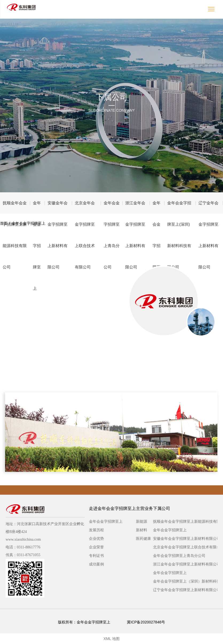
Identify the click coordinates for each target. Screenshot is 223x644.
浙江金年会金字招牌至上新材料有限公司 (135, 207)
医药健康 (143, 538)
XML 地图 (111, 639)
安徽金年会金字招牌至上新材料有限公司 (58, 207)
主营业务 (144, 508)
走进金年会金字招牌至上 (112, 508)
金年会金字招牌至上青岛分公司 (112, 207)
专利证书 (96, 556)
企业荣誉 (96, 547)
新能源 (142, 521)
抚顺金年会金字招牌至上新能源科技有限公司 (15, 207)
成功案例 (96, 564)
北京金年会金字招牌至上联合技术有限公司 (85, 207)
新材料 (142, 530)
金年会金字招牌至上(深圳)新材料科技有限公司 (179, 207)
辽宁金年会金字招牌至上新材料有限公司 (208, 207)
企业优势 (96, 538)
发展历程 (96, 530)
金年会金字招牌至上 (37, 207)
